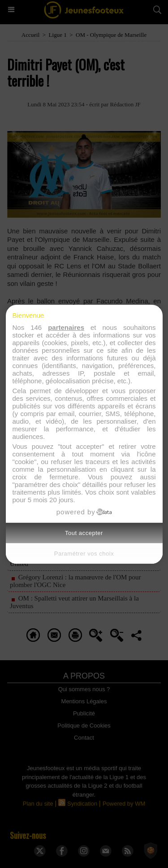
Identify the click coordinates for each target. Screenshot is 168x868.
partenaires (66, 327)
